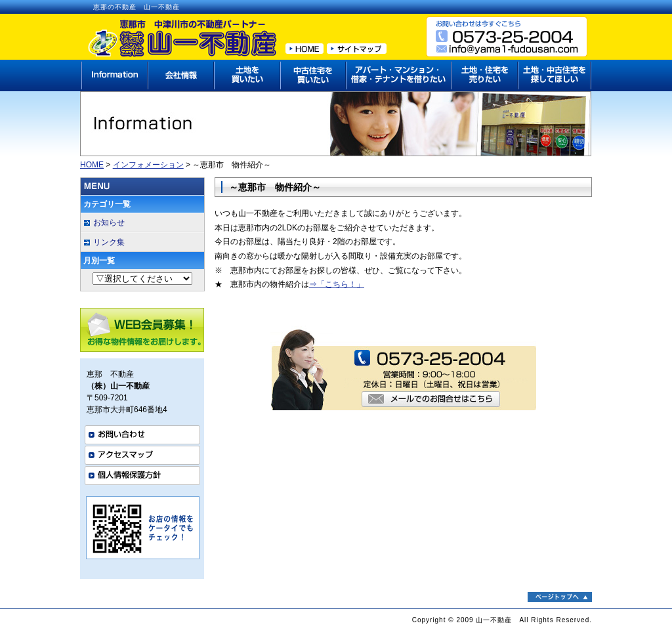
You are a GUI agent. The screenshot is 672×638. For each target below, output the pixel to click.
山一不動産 (494, 620)
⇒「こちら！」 (337, 284)
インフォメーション (148, 165)
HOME (92, 165)
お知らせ (109, 223)
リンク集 (109, 242)
